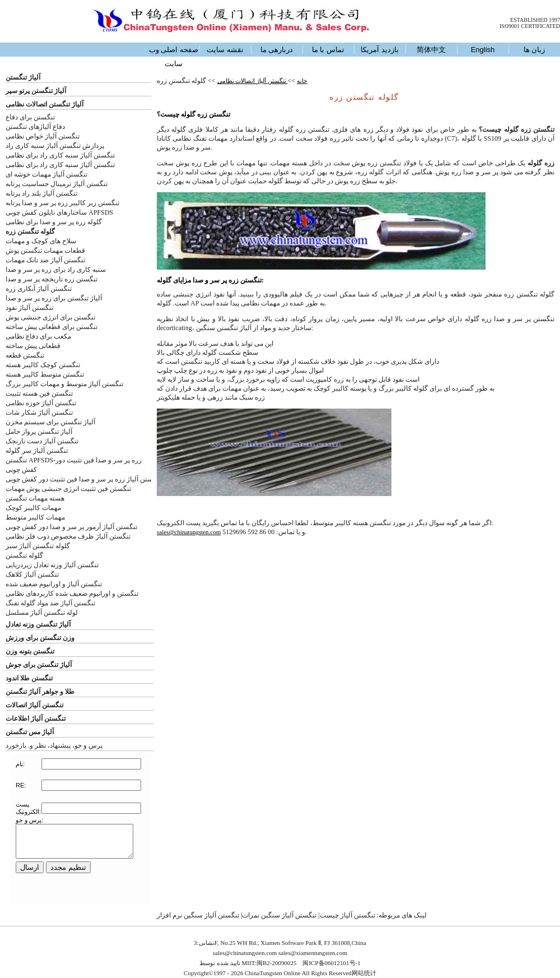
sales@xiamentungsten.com (313, 953)
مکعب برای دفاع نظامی (38, 336)
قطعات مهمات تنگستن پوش (45, 251)
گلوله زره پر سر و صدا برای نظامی (54, 222)
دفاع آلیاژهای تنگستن (35, 127)
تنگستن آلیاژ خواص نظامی (43, 136)
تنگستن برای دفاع (30, 117)
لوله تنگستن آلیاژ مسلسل (42, 613)
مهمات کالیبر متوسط (35, 517)
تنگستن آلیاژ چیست (347, 915)
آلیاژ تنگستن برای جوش (39, 665)
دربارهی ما (277, 50)
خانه (302, 81)
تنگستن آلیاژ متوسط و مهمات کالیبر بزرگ (64, 384)
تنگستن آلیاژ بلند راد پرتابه (41, 193)
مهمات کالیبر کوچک (33, 508)
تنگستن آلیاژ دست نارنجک (42, 441)
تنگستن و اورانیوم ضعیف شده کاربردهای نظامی (72, 594)
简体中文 (431, 50)
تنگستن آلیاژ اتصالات (34, 705)
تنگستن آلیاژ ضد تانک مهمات (45, 260)
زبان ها (535, 50)
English (483, 50)
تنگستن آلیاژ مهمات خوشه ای (46, 174)
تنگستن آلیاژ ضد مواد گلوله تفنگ (50, 603)
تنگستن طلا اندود (29, 678)
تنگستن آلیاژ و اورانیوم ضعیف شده (54, 584)
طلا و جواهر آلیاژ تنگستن (40, 692)
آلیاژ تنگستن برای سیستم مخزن (50, 422)
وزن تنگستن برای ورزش (40, 638)
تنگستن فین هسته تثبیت (39, 393)
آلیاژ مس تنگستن (30, 732)
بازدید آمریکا (380, 50)
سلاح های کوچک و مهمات (41, 241)
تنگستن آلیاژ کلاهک (32, 574)
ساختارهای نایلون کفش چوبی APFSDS (59, 212)
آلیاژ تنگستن (23, 77)
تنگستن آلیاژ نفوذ (29, 308)
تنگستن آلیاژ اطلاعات (36, 719)
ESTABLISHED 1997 (535, 20)
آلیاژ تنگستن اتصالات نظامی (45, 104)
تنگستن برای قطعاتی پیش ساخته (52, 327)
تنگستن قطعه (25, 355)
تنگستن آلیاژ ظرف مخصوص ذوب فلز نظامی (68, 536)
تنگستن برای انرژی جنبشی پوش (50, 317)
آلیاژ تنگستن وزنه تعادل (38, 624)
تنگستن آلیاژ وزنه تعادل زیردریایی (52, 565)
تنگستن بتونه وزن (30, 651)
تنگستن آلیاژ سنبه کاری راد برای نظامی (60, 155)
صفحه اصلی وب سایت (174, 57)
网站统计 (364, 973)
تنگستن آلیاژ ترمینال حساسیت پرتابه (57, 184)
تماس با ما (328, 50)
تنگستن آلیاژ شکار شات (39, 412)
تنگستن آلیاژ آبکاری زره (39, 289)
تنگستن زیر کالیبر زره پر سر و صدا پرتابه (62, 203)
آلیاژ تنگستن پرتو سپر (36, 91)
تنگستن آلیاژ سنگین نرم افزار (198, 915)
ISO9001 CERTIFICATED (530, 26)
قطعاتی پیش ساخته (33, 346)
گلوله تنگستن (24, 555)
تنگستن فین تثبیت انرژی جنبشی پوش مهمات (68, 489)
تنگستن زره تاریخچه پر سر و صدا (52, 279)
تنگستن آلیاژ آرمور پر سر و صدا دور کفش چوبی (71, 527)
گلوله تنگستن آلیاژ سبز (38, 546)
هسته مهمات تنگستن (35, 498)
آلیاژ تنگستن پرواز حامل (39, 432)
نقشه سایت (225, 50)
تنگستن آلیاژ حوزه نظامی (41, 403)
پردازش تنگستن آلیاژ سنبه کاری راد (55, 146)
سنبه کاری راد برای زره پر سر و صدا (56, 270)
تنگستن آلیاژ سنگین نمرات (279, 915)
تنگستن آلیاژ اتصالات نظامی (253, 81)
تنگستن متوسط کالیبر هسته (45, 374)
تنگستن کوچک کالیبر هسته (43, 365)
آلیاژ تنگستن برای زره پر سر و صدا (54, 298)
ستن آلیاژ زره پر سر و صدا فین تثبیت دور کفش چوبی (79, 479)
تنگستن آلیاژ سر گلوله (37, 451)
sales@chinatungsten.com (189, 532)
